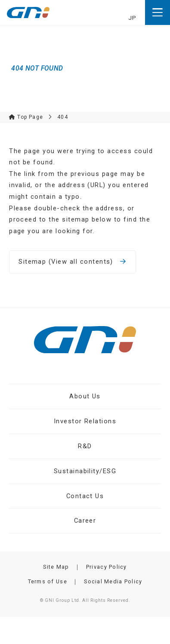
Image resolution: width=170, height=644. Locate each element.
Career (85, 521)
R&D (85, 446)
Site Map (56, 567)
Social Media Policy (113, 581)
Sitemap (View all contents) (73, 262)
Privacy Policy (107, 567)
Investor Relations (85, 421)
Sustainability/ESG (85, 471)
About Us (85, 396)
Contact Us (85, 496)
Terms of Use (48, 581)
